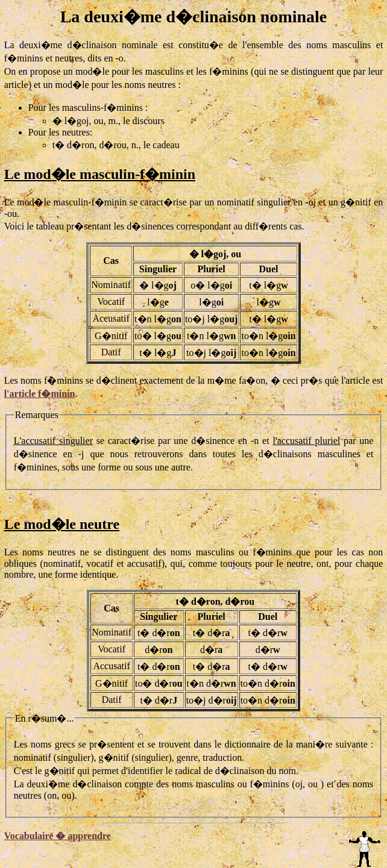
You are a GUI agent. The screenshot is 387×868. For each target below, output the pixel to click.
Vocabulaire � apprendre (58, 836)
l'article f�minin (40, 394)
